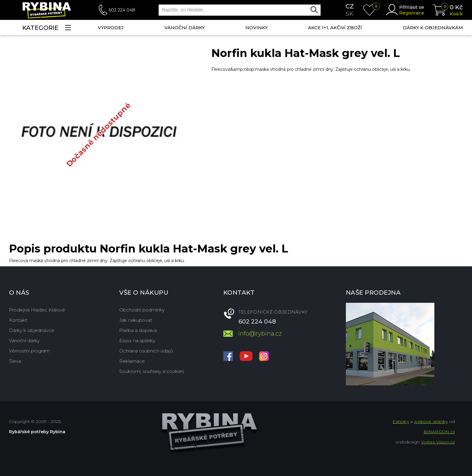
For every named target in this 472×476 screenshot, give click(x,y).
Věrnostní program (29, 351)
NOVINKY (256, 28)
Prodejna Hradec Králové (37, 310)
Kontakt (18, 320)
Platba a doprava (138, 330)
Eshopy (401, 421)
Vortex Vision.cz (438, 442)
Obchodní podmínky (142, 310)
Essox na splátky (137, 341)
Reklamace (132, 361)
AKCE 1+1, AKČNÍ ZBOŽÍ (335, 28)
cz (350, 6)
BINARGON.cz (439, 432)
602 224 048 (122, 10)
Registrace (412, 13)
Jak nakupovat (136, 320)
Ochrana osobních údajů (146, 351)
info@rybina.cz (260, 334)
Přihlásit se (412, 7)
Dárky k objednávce (32, 330)
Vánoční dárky (185, 28)
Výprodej (111, 28)
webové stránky (431, 421)
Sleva (15, 361)
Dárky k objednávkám (433, 28)
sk (349, 14)
